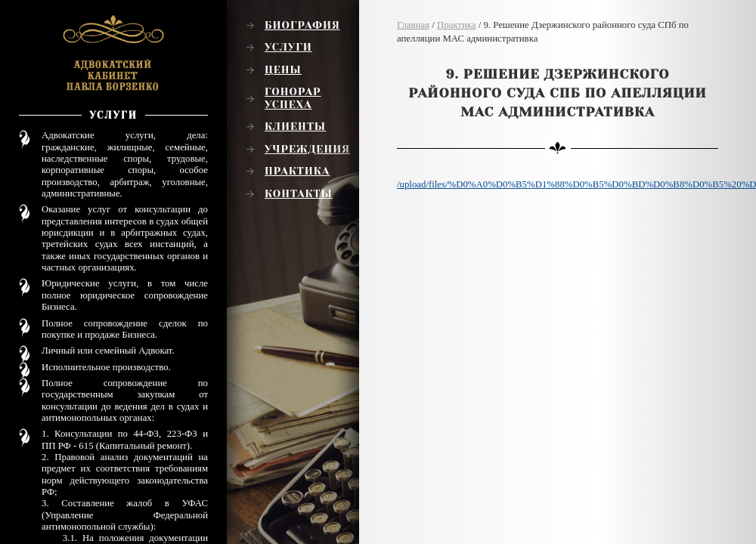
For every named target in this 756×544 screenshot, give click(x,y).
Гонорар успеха (293, 98)
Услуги (288, 47)
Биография (302, 25)
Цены (283, 70)
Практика (297, 171)
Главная (413, 25)
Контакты (299, 193)
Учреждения (307, 149)
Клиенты (295, 126)
